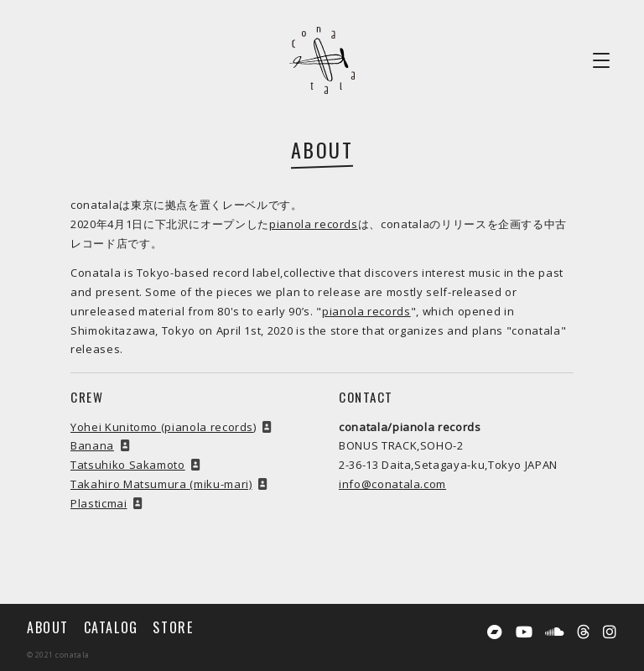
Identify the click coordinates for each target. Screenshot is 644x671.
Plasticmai (99, 503)
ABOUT (48, 627)
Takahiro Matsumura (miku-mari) (161, 484)
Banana (92, 445)
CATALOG (111, 627)
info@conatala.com (392, 484)
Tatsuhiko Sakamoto (128, 465)
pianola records (314, 224)
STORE (173, 627)
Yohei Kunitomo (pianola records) (164, 427)
